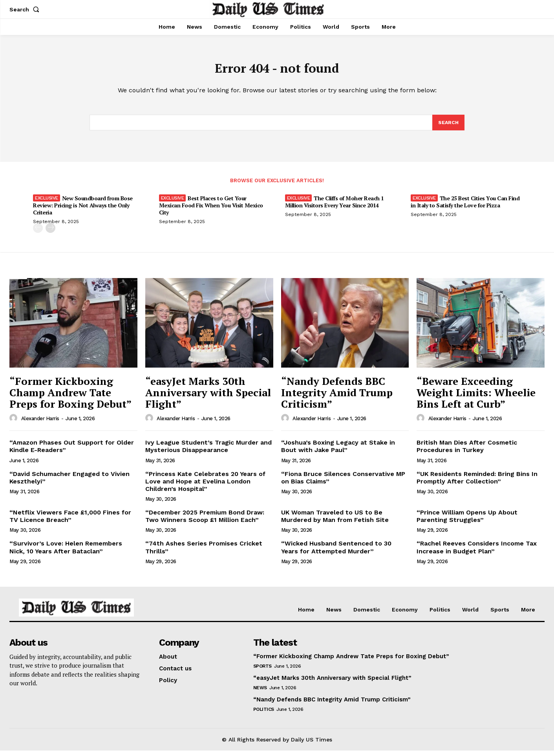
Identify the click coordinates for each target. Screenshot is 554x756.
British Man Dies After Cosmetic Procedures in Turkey (467, 452)
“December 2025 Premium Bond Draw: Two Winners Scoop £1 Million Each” (205, 522)
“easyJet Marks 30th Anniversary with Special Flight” (208, 398)
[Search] (448, 127)
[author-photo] (15, 424)
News (260, 693)
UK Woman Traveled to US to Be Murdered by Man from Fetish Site (335, 522)
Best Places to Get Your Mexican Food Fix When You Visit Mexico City (211, 211)
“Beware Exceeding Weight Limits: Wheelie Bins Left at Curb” (476, 398)
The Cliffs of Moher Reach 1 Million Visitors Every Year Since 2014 (335, 207)
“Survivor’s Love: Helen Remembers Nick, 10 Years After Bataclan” (66, 553)
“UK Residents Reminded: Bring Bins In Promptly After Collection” (477, 483)
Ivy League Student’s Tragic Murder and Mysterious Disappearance (208, 452)
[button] (26, 9)
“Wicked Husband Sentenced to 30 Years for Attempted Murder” (336, 553)
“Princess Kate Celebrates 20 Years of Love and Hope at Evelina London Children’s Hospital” (205, 486)
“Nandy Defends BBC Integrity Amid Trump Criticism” (337, 398)
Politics (264, 714)
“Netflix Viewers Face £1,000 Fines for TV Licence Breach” (70, 522)
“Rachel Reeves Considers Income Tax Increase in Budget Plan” (477, 553)
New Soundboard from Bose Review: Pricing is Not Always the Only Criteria (83, 211)
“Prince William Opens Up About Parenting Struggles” (467, 522)
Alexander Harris (40, 424)
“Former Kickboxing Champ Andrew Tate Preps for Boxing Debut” (70, 398)
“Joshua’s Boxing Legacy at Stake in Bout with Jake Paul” (338, 452)
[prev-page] (38, 233)
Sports (262, 671)
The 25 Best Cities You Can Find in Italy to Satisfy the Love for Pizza (465, 207)
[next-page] (50, 233)
